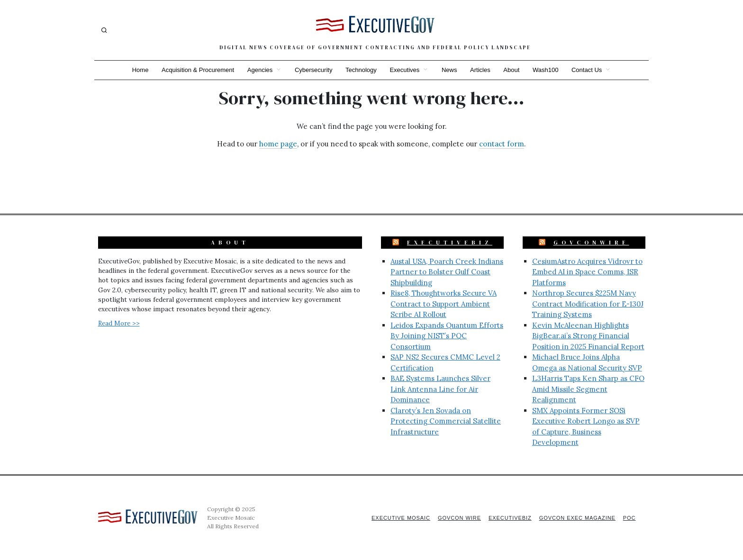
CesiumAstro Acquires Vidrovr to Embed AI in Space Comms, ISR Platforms (587, 272)
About (512, 70)
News (449, 70)
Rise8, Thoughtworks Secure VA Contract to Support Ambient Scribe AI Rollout (444, 304)
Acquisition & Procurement (197, 70)
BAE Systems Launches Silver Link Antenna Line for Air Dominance (440, 389)
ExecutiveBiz (450, 243)
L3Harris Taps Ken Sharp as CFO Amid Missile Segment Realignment (588, 389)
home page (278, 144)
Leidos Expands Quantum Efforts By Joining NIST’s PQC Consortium (447, 336)
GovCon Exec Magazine (577, 518)
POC (630, 518)
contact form (502, 144)
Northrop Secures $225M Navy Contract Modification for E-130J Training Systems (588, 304)
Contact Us (588, 70)
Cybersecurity (313, 70)
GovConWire (591, 243)
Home (140, 70)
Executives (404, 70)
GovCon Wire (458, 518)
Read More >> (119, 323)
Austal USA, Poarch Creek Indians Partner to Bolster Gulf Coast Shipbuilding (447, 272)
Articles (481, 70)
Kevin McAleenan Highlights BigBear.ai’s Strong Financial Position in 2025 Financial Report (588, 336)
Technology (361, 70)
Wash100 (546, 70)
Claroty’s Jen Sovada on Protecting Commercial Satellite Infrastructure (446, 421)
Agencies (259, 70)
